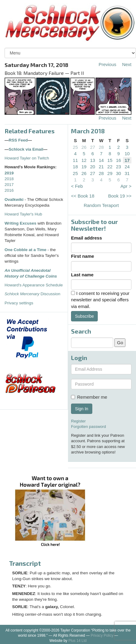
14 (101, 160)
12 (84, 160)
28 (101, 147)
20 (93, 167)
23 (119, 167)
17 (127, 160)
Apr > (126, 186)
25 (75, 147)
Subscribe (84, 316)
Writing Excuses (20, 223)
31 (127, 173)
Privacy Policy (102, 635)
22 (110, 167)
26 (84, 147)
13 (93, 160)
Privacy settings (19, 303)
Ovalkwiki (15, 199)
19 (84, 167)
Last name (82, 275)
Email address (87, 238)
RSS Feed (18, 140)
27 (93, 147)
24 (127, 167)
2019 (9, 173)
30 (119, 173)
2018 (9, 179)
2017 (9, 185)
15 (110, 160)
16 (119, 160)
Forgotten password (88, 427)
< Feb (77, 186)
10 (127, 154)
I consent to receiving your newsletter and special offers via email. (100, 300)
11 (75, 160)
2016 (9, 190)
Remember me (89, 397)
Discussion (32, 294)
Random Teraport (101, 205)
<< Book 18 (83, 196)
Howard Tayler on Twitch (27, 158)
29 (110, 173)
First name (83, 256)
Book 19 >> (120, 196)
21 (101, 167)
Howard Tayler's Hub (23, 214)
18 (75, 167)
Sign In (82, 409)
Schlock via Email (26, 149)
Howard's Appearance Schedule (34, 285)
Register (78, 421)
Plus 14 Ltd (77, 641)
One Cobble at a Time (25, 250)
